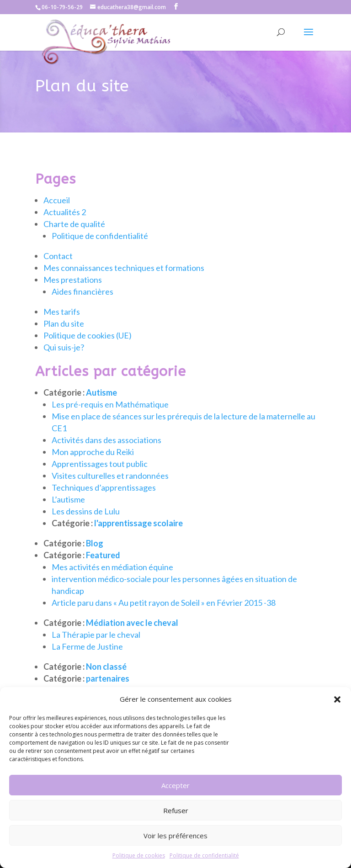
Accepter (175, 785)
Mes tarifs (62, 325)
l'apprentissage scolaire (138, 536)
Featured (103, 568)
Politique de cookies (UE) (88, 349)
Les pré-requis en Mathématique (110, 418)
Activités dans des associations (106, 453)
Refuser (176, 810)
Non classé (106, 680)
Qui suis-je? (64, 360)
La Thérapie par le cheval (96, 648)
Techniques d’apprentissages (104, 501)
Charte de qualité (74, 237)
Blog (95, 556)
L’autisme (68, 513)
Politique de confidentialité (204, 855)
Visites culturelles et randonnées (110, 489)
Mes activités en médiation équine (112, 580)
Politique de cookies (139, 855)
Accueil (57, 213)
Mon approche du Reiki (93, 465)
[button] (337, 699)
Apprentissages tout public (100, 477)
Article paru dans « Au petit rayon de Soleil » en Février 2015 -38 (164, 616)
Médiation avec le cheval (132, 636)
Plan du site (64, 337)
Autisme (101, 406)
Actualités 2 (65, 225)
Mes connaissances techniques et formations (124, 281)
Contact (58, 269)
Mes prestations (73, 293)
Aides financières (82, 305)
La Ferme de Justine (87, 660)
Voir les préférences (175, 836)
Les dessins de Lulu (86, 524)
